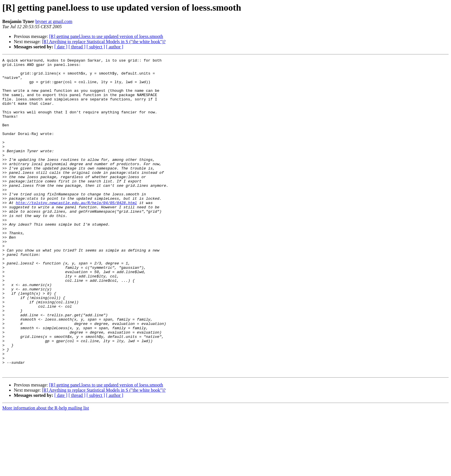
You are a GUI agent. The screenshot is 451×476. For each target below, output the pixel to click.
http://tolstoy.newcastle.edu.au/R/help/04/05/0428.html (76, 232)
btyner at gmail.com (54, 21)
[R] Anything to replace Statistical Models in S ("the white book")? (104, 42)
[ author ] (115, 47)
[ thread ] (77, 47)
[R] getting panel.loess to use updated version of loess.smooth (106, 36)
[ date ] (61, 47)
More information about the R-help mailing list (46, 471)
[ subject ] (96, 47)
